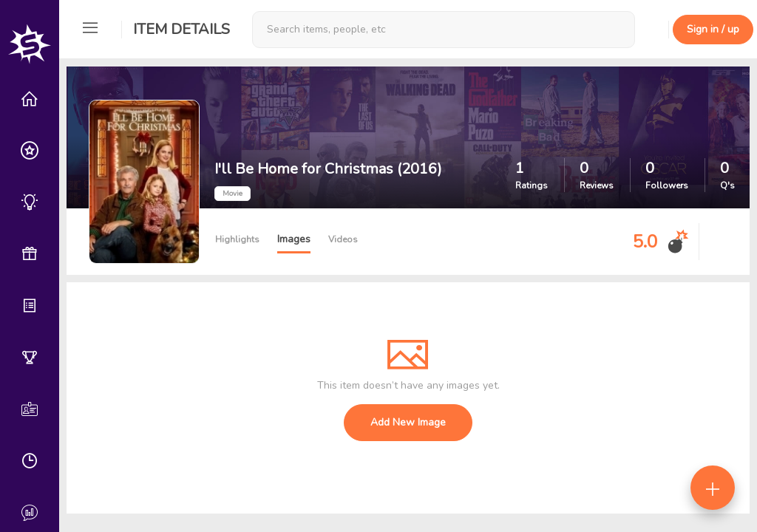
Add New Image (408, 422)
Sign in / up (713, 29)
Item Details (181, 29)
